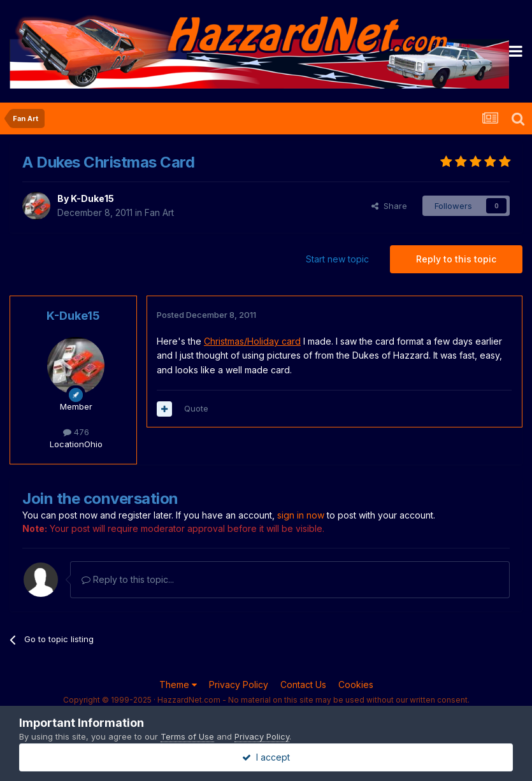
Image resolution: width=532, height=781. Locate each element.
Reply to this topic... (128, 579)
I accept (266, 757)
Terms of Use (187, 736)
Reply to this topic (456, 259)
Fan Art (159, 212)
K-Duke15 (92, 198)
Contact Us (303, 684)
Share (389, 206)
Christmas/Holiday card (252, 341)
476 (76, 432)
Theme (178, 684)
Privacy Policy (239, 684)
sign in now (301, 515)
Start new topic (337, 259)
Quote (196, 408)
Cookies (356, 684)
